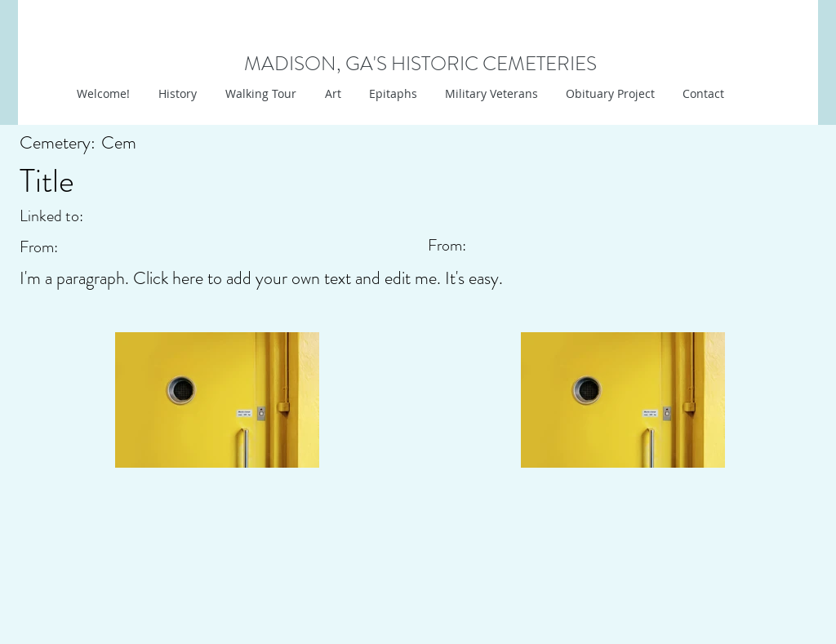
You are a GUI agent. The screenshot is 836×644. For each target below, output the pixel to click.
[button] (331, 94)
